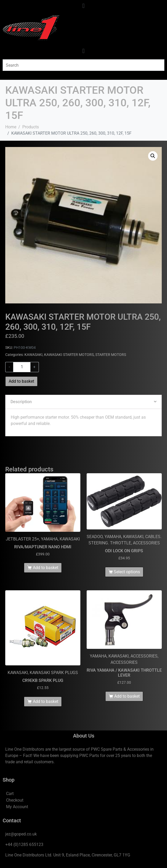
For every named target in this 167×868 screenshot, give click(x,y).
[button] (153, 156)
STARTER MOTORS (111, 355)
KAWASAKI (33, 355)
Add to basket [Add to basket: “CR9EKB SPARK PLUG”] (46, 701)
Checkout (15, 800)
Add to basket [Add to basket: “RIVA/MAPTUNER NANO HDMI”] (46, 568)
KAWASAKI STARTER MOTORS (69, 355)
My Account (17, 807)
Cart (10, 794)
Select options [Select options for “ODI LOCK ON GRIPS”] (127, 572)
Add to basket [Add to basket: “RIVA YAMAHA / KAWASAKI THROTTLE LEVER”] (127, 696)
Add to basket (21, 381)
